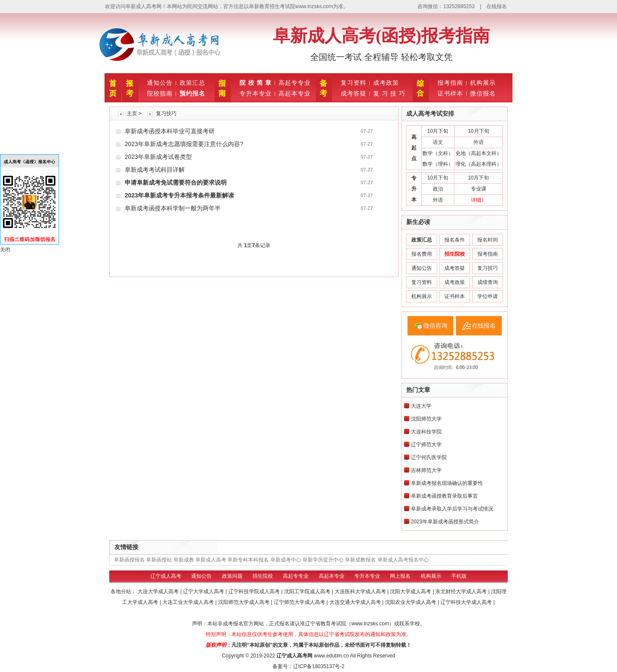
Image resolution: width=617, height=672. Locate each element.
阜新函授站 (159, 560)
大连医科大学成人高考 (361, 591)
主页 (132, 113)
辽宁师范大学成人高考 (300, 602)
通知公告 (160, 83)
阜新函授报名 (129, 560)
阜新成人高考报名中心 (403, 560)
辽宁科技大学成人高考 (467, 602)
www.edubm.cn (331, 656)
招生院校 (263, 576)
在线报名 (497, 6)
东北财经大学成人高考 (462, 591)
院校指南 (160, 93)
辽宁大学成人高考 (204, 591)
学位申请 (488, 296)
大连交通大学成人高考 (356, 602)
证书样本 (450, 93)
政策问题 (232, 576)
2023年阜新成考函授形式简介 (445, 522)
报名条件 (455, 240)
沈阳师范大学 (426, 419)
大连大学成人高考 (159, 591)
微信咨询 (435, 326)
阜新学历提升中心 (323, 560)
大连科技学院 (426, 432)
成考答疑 (353, 93)
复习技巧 (166, 113)
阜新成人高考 (211, 560)
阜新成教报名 (360, 560)
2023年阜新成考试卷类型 (158, 157)
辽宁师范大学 (426, 445)
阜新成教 (184, 560)
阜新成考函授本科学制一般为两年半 (173, 208)
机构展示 (483, 83)
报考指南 (450, 83)
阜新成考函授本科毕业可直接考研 (170, 131)
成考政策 (386, 83)
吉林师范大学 (426, 470)
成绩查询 (488, 282)
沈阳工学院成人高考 (308, 591)
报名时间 (488, 240)
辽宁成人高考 (166, 576)
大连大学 (421, 406)
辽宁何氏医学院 (429, 457)
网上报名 (400, 576)
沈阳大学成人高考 (411, 591)
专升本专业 (256, 93)
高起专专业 (295, 83)
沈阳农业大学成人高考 (411, 602)
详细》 (479, 200)
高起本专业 (295, 93)
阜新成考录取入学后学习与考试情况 (452, 509)
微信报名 (483, 93)
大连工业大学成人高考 (189, 602)
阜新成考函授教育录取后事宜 (444, 496)
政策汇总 (192, 83)
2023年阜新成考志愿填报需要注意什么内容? (184, 144)
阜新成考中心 (286, 560)
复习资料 (353, 83)
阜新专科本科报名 (248, 560)
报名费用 (422, 254)
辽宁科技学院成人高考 (255, 591)
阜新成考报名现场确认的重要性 (447, 483)
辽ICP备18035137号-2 (319, 666)
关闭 (5, 250)
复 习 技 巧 (389, 93)
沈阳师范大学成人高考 (244, 602)
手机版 (459, 576)
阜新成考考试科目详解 (155, 170)
